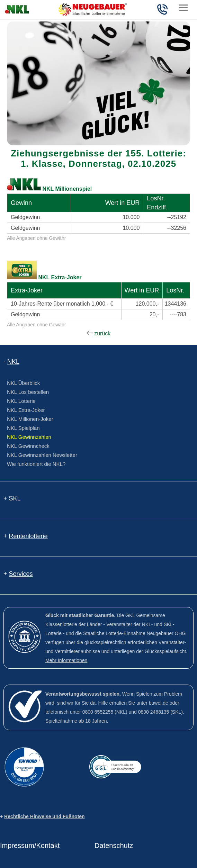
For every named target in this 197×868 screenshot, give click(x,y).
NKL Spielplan (23, 428)
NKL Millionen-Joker (30, 419)
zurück (99, 333)
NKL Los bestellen (28, 392)
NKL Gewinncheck (28, 446)
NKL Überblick (23, 383)
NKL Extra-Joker (26, 410)
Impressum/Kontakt (30, 846)
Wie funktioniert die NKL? (36, 464)
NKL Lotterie (21, 401)
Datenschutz (114, 846)
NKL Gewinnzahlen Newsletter (42, 455)
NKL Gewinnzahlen (29, 437)
